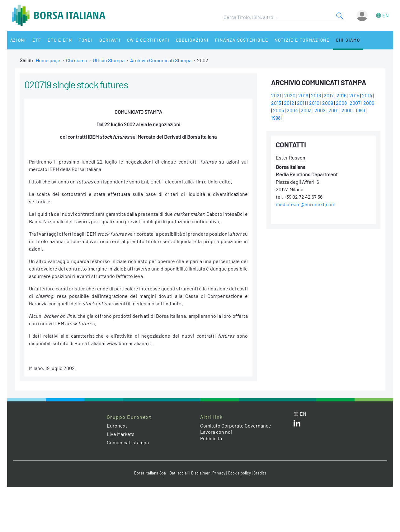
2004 (292, 110)
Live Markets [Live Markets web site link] (121, 434)
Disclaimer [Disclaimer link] (200, 473)
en (386, 15)
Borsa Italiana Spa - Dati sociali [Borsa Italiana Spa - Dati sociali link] (161, 473)
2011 (302, 103)
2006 (369, 103)
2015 (354, 95)
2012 (289, 103)
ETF (37, 40)
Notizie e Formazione (304, 40)
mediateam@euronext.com (306, 204)
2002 (320, 110)
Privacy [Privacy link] (219, 473)
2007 (355, 103)
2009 (328, 103)
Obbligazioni (193, 40)
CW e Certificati (149, 40)
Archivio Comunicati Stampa (161, 60)
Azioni (19, 40)
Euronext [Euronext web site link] (117, 426)
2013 (276, 103)
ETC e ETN (60, 40)
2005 (278, 110)
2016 (341, 95)
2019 (303, 95)
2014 (367, 95)
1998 (276, 118)
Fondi (86, 40)
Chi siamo (350, 40)
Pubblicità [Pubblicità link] (211, 438)
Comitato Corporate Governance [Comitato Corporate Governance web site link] (236, 426)
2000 (347, 110)
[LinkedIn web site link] (297, 425)
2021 (276, 95)
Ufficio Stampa (109, 60)
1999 (360, 110)
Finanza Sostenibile (243, 40)
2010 (314, 103)
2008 (341, 103)
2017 (329, 95)
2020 (290, 95)
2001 (334, 110)
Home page (48, 60)
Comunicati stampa (128, 442)
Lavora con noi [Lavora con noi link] (216, 432)
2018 (316, 95)
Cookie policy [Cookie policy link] (239, 473)
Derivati (111, 40)
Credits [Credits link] (260, 473)
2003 (306, 110)
